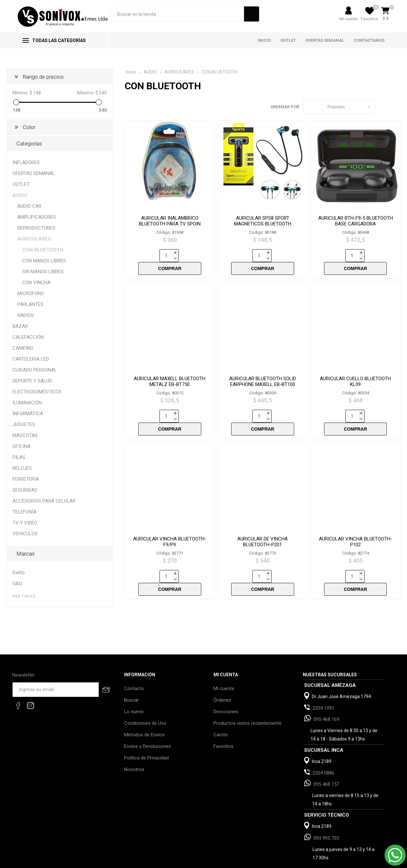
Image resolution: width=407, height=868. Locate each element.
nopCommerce (93, 861)
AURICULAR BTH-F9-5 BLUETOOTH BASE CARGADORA (356, 221)
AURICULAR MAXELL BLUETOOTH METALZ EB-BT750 (170, 369)
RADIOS (26, 315)
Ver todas (24, 596)
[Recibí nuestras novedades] (56, 663)
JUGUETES (24, 425)
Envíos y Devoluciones (148, 720)
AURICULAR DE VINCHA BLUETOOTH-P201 (262, 516)
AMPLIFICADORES (37, 217)
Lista (396, 107)
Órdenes (222, 674)
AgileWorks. (150, 861)
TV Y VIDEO (25, 523)
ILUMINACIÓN (27, 403)
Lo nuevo (134, 685)
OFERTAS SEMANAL (34, 173)
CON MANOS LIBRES (44, 261)
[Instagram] (31, 679)
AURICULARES (34, 239)
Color (29, 127)
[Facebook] (18, 679)
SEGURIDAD (25, 490)
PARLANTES (30, 304)
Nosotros (134, 743)
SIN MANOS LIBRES (43, 272)
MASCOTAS (25, 435)
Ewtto (19, 573)
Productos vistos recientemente (248, 697)
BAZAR (20, 326)
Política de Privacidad (146, 732)
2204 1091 (323, 682)
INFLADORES (26, 162)
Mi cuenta (348, 19)
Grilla (384, 107)
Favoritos (223, 720)
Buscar (131, 674)
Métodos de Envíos (144, 708)
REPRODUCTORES (36, 228)
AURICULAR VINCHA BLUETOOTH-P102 (356, 516)
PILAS (19, 457)
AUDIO (20, 195)
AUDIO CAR (29, 206)
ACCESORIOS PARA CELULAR (44, 501)
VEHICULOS (25, 534)
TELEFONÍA (25, 512)
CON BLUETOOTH (43, 250)
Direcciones (226, 685)
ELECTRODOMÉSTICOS (37, 392)
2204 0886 (323, 747)
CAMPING (23, 348)
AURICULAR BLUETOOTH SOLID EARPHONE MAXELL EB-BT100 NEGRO (263, 372)
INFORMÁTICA (28, 414)
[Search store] (177, 14)
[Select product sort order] (339, 107)
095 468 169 (326, 693)
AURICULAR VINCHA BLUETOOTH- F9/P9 (170, 516)
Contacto (134, 662)
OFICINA (22, 446)
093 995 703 (326, 812)
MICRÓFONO (31, 294)
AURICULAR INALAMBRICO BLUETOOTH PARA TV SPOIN (170, 221)
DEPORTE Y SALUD (32, 381)
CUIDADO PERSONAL (35, 370)
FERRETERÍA (26, 479)
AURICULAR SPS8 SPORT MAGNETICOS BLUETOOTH (263, 221)
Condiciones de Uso (145, 697)
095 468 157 (326, 758)
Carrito (221, 708)
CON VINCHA (36, 283)
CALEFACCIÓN (28, 337)
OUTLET (21, 184)
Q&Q (17, 583)
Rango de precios (43, 77)
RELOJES (22, 468)
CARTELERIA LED (31, 359)
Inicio (131, 72)
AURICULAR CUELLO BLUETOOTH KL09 (355, 369)
